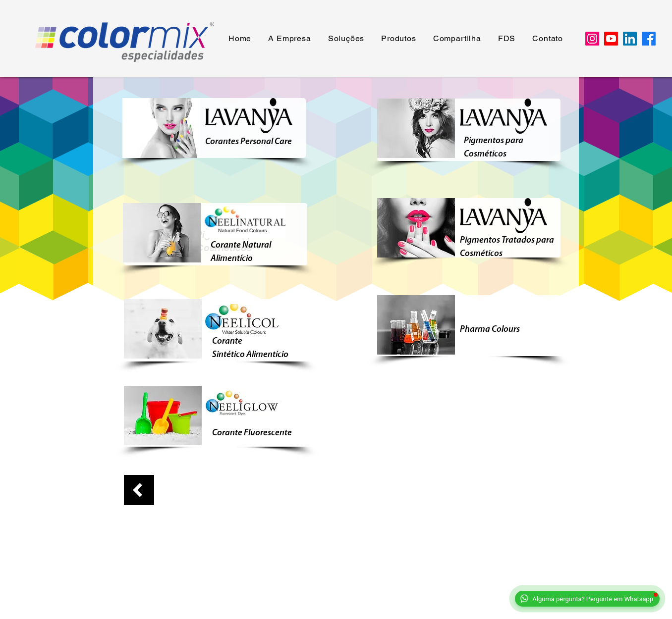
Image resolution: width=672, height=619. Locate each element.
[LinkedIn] (630, 39)
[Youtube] (611, 39)
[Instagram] (592, 39)
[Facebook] (649, 39)
